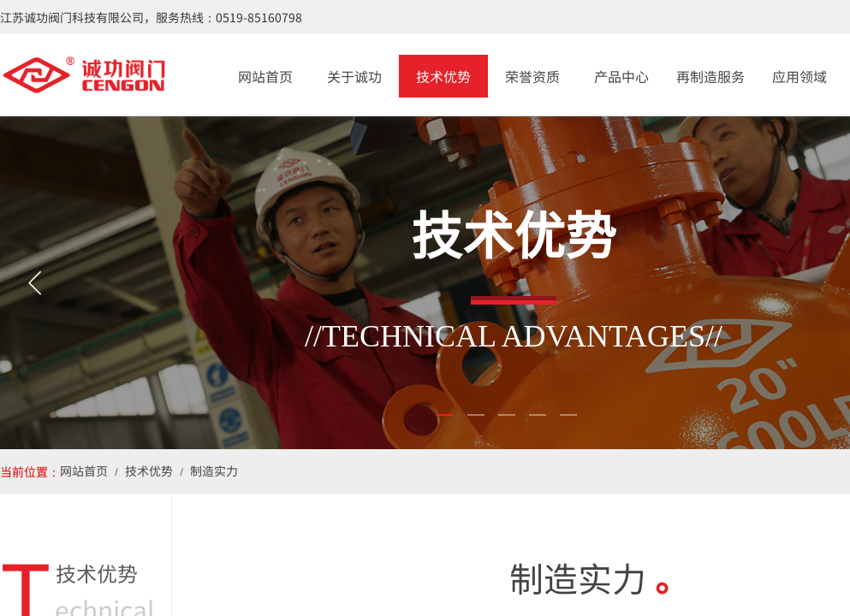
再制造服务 (710, 76)
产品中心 (621, 76)
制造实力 (214, 471)
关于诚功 (354, 76)
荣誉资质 (532, 76)
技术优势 (443, 76)
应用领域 (799, 76)
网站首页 (265, 76)
